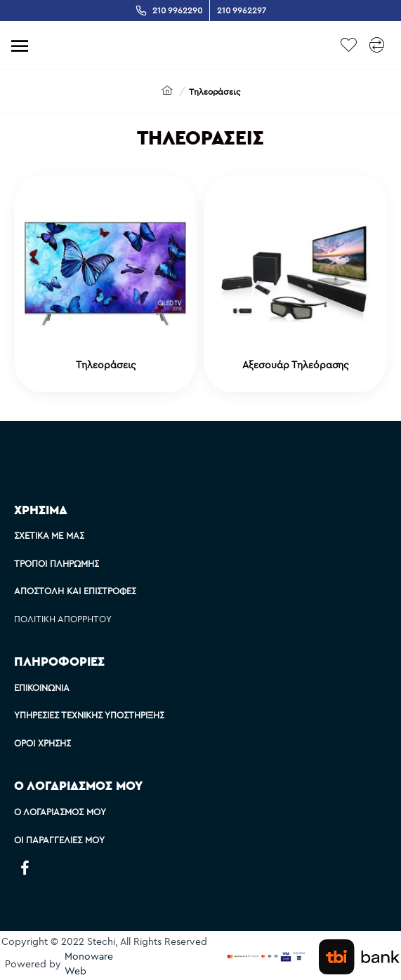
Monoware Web (89, 964)
